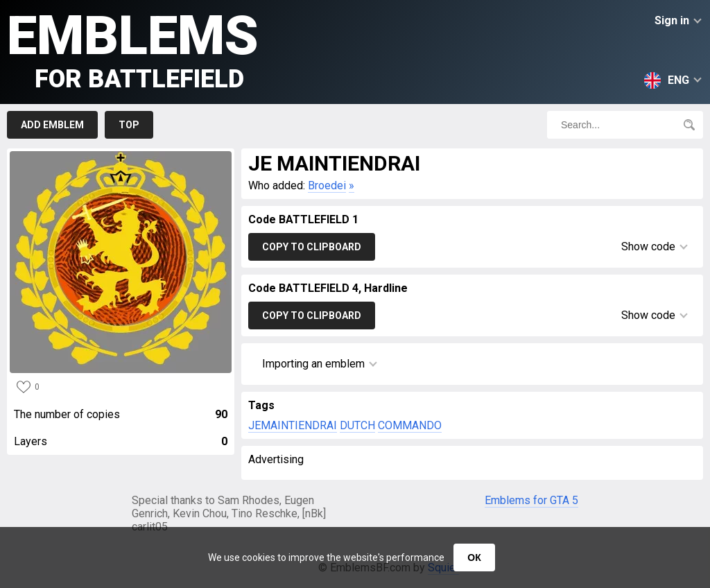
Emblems (133, 49)
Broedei (327, 185)
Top (129, 125)
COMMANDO (410, 425)
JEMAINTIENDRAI (293, 425)
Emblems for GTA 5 (531, 500)
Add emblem (52, 125)
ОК (474, 557)
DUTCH (357, 425)
